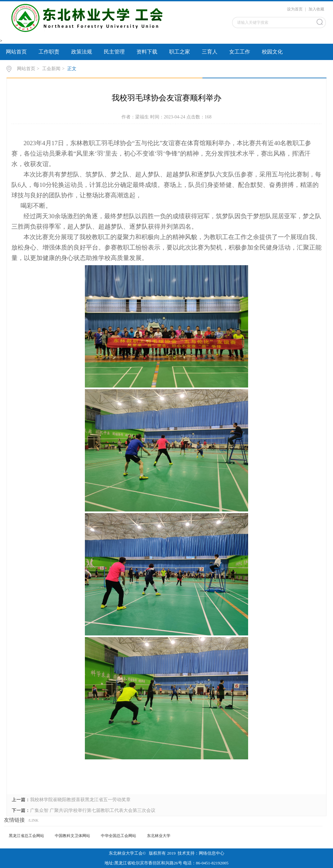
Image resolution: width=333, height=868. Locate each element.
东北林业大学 (159, 836)
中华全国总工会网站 (119, 836)
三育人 (210, 52)
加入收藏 (316, 9)
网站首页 (16, 52)
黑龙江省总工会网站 (26, 836)
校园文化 (272, 52)
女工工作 (240, 52)
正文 (72, 69)
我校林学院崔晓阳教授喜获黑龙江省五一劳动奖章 (80, 800)
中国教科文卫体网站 (72, 836)
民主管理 (114, 52)
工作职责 (49, 52)
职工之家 (180, 52)
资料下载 (147, 52)
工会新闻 (51, 69)
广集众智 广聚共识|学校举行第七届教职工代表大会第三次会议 (93, 810)
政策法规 (82, 52)
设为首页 (295, 9)
